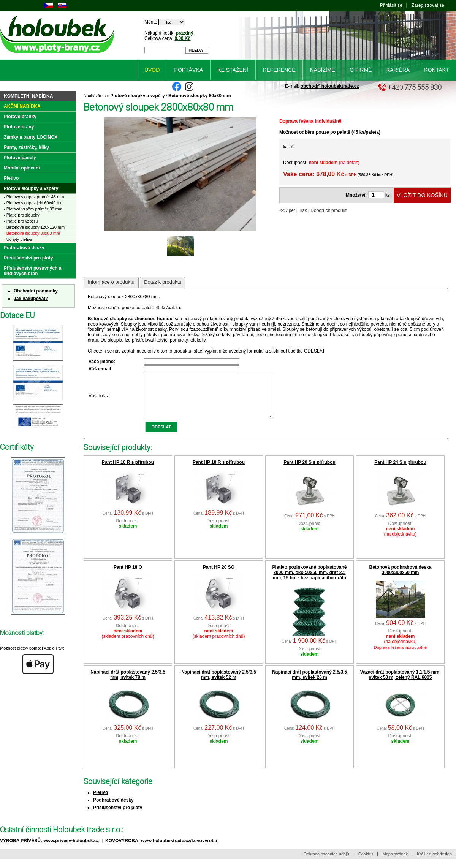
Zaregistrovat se (428, 5)
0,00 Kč (182, 38)
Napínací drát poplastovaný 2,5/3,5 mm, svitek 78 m (128, 684)
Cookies (366, 863)
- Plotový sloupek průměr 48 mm (34, 197)
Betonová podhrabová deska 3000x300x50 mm (400, 579)
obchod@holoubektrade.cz (330, 86)
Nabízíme (323, 70)
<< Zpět (287, 210)
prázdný (185, 33)
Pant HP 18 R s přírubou (219, 471)
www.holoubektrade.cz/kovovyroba (179, 850)
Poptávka (189, 70)
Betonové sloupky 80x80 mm (200, 96)
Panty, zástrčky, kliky (26, 147)
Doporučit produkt (329, 210)
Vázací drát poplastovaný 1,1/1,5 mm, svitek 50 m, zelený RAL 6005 (400, 684)
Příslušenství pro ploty (118, 817)
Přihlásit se (391, 5)
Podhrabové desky (113, 809)
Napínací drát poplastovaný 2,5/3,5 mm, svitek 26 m (310, 684)
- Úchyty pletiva (18, 239)
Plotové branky (20, 117)
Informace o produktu (111, 282)
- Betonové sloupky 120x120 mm (34, 227)
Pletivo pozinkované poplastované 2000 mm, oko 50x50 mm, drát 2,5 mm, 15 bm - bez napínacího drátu (309, 582)
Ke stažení (233, 70)
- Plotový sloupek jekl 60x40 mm (34, 203)
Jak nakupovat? (31, 299)
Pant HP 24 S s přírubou (400, 471)
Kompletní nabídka (28, 96)
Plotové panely (20, 158)
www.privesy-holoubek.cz (71, 850)
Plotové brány (19, 127)
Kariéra (398, 70)
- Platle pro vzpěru (21, 221)
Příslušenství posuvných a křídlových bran (32, 271)
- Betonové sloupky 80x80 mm (32, 233)
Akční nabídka (22, 106)
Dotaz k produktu (163, 282)
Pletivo (101, 802)
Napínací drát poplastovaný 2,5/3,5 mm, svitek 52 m (219, 684)
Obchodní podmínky (36, 291)
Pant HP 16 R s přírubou (128, 471)
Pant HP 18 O (128, 576)
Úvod (152, 70)
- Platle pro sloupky (22, 215)
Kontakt (436, 70)
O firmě (361, 70)
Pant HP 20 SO (219, 576)
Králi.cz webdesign (434, 863)
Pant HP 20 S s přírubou (309, 471)
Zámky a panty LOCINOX (31, 137)
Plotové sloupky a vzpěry (137, 96)
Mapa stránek (395, 863)
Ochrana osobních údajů (326, 863)
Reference (279, 70)
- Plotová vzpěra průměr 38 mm (33, 209)
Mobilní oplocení (22, 168)
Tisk (303, 210)
